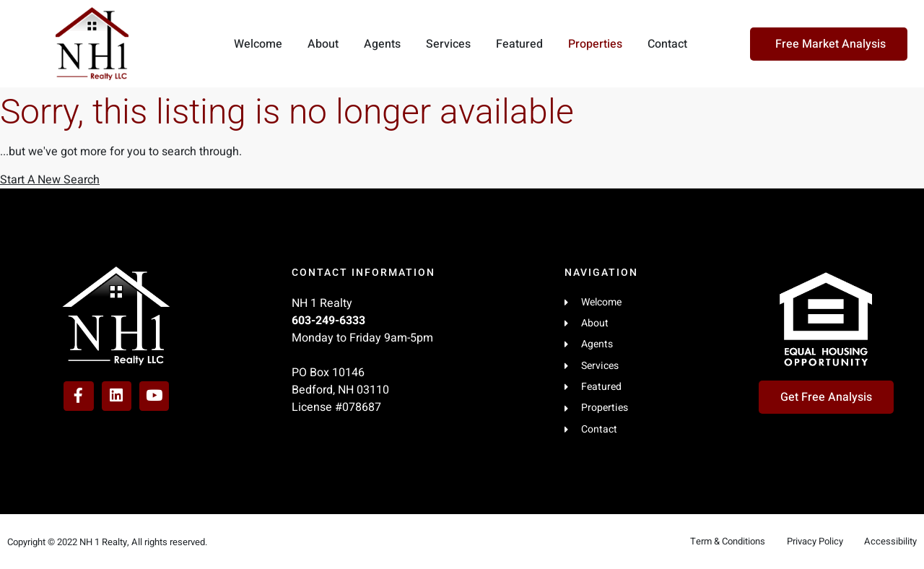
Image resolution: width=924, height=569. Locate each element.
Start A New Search (50, 180)
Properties (595, 44)
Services (448, 44)
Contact (667, 44)
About (323, 44)
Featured (519, 44)
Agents (382, 44)
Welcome (258, 44)
